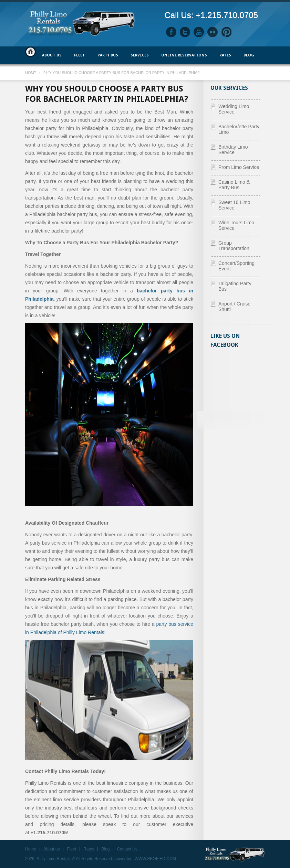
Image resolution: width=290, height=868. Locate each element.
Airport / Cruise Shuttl (234, 307)
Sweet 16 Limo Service (234, 205)
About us (51, 849)
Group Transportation (234, 246)
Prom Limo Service (239, 167)
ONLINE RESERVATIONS (184, 55)
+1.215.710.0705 (227, 15)
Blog (249, 55)
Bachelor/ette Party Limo (239, 129)
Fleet (71, 849)
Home (30, 52)
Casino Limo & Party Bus (234, 185)
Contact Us (44, 73)
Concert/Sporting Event (236, 266)
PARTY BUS (108, 55)
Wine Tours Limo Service (236, 225)
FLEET (80, 55)
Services (140, 55)
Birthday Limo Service (233, 150)
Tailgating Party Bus (235, 286)
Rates (225, 55)
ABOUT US (52, 55)
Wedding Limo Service (234, 109)
